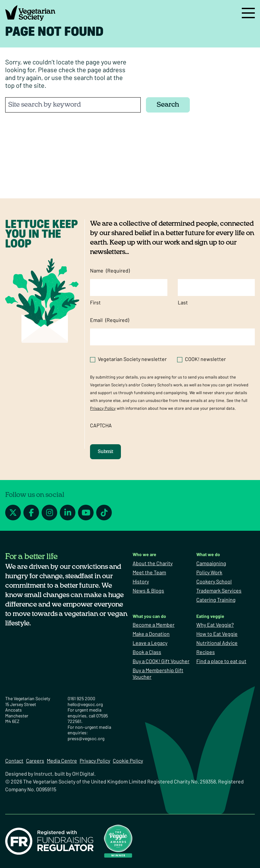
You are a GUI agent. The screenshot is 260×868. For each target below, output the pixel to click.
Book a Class (147, 652)
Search (168, 105)
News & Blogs (148, 590)
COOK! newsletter (205, 359)
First (95, 302)
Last (183, 302)
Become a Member (154, 625)
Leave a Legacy (150, 643)
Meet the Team (149, 572)
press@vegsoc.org (86, 738)
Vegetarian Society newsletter (132, 359)
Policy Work (209, 572)
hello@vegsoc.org (85, 704)
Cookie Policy (128, 761)
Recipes (206, 652)
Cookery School (214, 581)
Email (110, 320)
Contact (14, 761)
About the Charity (153, 563)
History (141, 581)
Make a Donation (151, 634)
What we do (208, 554)
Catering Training (216, 600)
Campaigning (211, 563)
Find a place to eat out (221, 661)
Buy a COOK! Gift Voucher (161, 661)
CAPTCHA (101, 425)
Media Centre (62, 761)
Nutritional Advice (217, 643)
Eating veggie (210, 616)
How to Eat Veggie (217, 634)
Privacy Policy (103, 408)
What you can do (149, 616)
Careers (35, 761)
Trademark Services (219, 590)
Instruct (43, 774)
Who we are (144, 554)
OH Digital (83, 774)
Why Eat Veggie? (215, 625)
